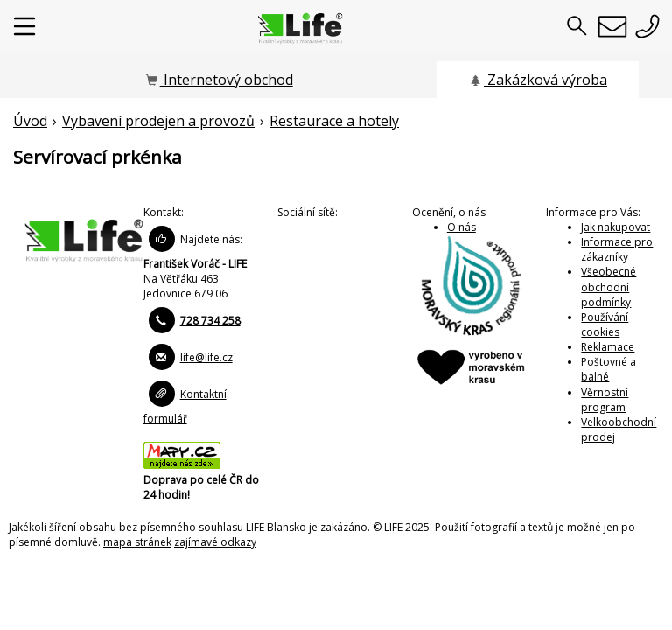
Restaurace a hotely (334, 121)
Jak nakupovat (616, 227)
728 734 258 (210, 321)
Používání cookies (605, 325)
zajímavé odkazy (215, 542)
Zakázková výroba (538, 80)
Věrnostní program (605, 400)
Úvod (30, 121)
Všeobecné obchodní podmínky (609, 287)
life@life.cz (206, 357)
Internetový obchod (219, 80)
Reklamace (608, 347)
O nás (462, 227)
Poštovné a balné (609, 369)
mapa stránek (137, 542)
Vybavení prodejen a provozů (158, 121)
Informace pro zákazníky (617, 249)
